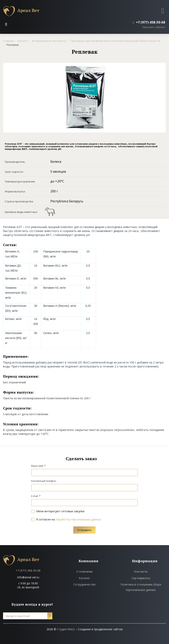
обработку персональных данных (78, 519)
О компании (84, 571)
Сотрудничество (84, 584)
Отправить (84, 530)
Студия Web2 (66, 629)
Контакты (141, 571)
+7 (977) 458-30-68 (28, 570)
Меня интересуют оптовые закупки (58, 511)
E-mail (35, 496)
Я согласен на (66, 519)
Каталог (84, 578)
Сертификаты (141, 578)
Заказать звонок (154, 27)
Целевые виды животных (21, 212)
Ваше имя (37, 466)
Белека (56, 162)
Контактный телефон (44, 481)
